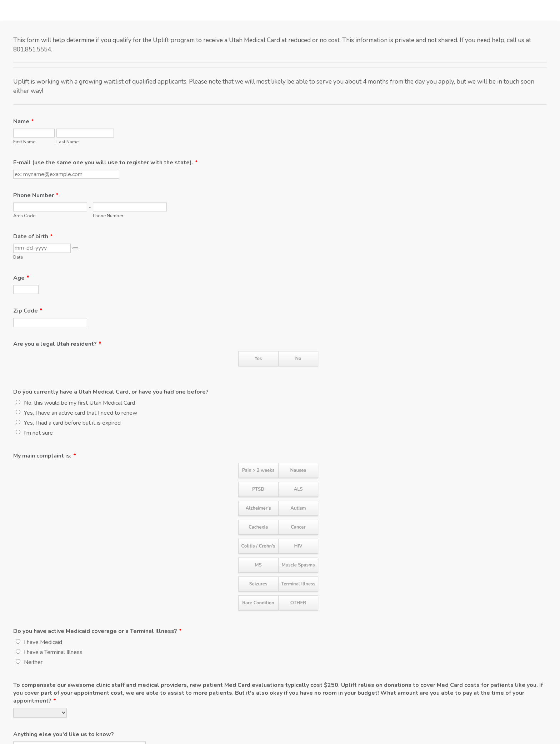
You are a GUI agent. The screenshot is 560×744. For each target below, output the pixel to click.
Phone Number (36, 195)
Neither (33, 662)
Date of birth (33, 236)
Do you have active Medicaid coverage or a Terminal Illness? (97, 631)
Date (18, 257)
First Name (24, 142)
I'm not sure (38, 433)
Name (24, 121)
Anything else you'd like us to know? (64, 734)
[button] (75, 248)
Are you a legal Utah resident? (57, 344)
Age (21, 278)
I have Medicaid (43, 642)
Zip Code (28, 311)
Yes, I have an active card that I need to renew (81, 413)
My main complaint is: (45, 456)
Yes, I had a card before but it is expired (72, 423)
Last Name (67, 142)
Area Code (24, 216)
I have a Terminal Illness (53, 652)
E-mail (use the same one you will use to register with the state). (106, 163)
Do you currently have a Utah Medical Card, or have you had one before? (111, 392)
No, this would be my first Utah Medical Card (79, 403)
